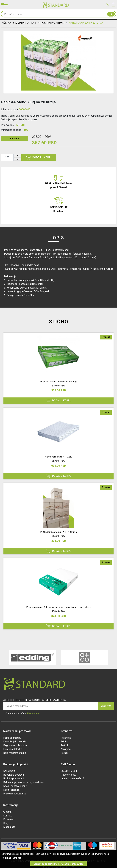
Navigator (66, 749)
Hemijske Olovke (13, 749)
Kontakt (7, 816)
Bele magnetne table (15, 753)
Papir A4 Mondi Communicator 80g (58, 382)
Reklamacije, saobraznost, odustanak (24, 782)
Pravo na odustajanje (15, 794)
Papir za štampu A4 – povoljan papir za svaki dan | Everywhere (59, 607)
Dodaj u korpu (39, 157)
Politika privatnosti (14, 778)
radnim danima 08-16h (73, 778)
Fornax (65, 753)
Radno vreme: (68, 775)
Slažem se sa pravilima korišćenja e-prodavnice (58, 864)
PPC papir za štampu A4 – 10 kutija (59, 532)
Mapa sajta (9, 827)
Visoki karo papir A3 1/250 (59, 457)
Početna (6, 23)
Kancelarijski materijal (15, 742)
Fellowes (66, 738)
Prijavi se (106, 706)
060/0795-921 (69, 771)
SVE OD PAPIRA (21, 23)
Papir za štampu (12, 738)
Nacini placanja (11, 790)
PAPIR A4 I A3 (38, 23)
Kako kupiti (9, 771)
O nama (7, 812)
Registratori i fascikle (15, 745)
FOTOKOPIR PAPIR (56, 23)
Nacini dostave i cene (15, 786)
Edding (65, 742)
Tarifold (65, 745)
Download (9, 819)
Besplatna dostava (14, 775)
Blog (6, 823)
